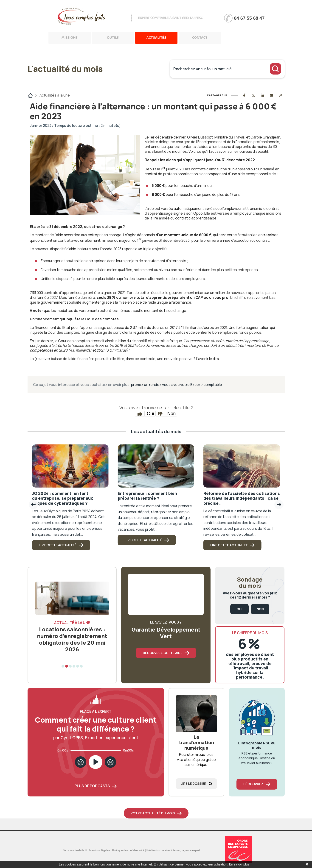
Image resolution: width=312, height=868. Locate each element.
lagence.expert (191, 850)
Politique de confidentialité (128, 850)
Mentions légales (100, 850)
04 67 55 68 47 (249, 18)
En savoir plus (239, 864)
